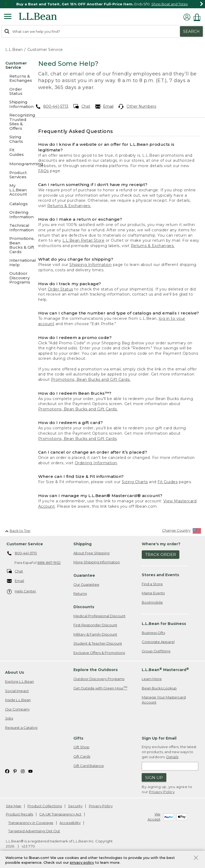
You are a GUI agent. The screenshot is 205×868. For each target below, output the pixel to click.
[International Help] (15, 263)
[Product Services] (15, 175)
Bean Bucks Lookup (159, 688)
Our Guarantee (86, 584)
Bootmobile (152, 602)
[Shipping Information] (15, 105)
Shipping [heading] (82, 544)
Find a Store (152, 584)
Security (75, 806)
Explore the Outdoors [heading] (96, 670)
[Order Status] (15, 92)
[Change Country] (182, 532)
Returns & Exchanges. (69, 206)
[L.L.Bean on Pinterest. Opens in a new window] (15, 771)
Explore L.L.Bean (19, 681)
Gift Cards (82, 756)
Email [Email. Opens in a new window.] (105, 107)
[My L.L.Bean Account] (15, 190)
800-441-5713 (52, 106)
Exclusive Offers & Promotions (99, 653)
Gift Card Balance (89, 766)
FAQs (44, 171)
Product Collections (45, 806)
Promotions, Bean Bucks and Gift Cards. (91, 380)
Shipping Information (90, 265)
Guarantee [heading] (84, 575)
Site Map (14, 806)
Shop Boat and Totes (169, 4)
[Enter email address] (170, 766)
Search (191, 31)
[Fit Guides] (15, 153)
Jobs (9, 718)
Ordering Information (96, 463)
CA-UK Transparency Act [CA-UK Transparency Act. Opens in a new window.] (60, 814)
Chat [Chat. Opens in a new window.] (82, 107)
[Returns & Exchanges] (15, 79)
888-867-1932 (49, 563)
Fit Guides (167, 482)
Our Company (17, 709)
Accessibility (70, 823)
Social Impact (17, 691)
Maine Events (153, 593)
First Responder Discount (95, 625)
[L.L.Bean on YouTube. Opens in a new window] (30, 771)
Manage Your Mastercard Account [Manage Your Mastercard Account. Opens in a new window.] (164, 700)
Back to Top (18, 531)
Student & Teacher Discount (98, 643)
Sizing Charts (135, 482)
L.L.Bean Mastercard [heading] (165, 670)
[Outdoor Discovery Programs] (15, 278)
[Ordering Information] (15, 215)
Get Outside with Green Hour (100, 688)
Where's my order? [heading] (161, 544)
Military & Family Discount (95, 634)
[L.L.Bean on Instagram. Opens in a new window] (23, 771)
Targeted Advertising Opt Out (34, 831)
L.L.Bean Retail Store (84, 240)
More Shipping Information (97, 562)
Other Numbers (137, 107)
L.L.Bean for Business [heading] (164, 624)
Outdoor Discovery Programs (99, 679)
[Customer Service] (15, 66)
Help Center (22, 592)
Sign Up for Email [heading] (159, 738)
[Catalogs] (15, 204)
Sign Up (154, 778)
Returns (80, 594)
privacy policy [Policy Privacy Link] (82, 863)
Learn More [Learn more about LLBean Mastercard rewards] (152, 679)
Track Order (161, 554)
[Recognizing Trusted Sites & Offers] (15, 122)
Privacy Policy (162, 792)
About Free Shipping (91, 553)
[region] (102, 4)
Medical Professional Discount (99, 616)
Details (172, 757)
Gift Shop (81, 747)
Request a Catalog (21, 728)
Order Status (60, 289)
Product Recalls (19, 814)
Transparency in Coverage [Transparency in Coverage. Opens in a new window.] (31, 823)
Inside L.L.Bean (18, 700)
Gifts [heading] (78, 738)
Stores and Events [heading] (160, 575)
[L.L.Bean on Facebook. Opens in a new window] (7, 771)
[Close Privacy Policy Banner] (196, 858)
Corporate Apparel (158, 642)
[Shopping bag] (198, 17)
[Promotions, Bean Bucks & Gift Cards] (15, 245)
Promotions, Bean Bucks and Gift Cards (78, 439)
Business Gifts (153, 633)
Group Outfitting (156, 651)
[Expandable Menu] (8, 17)
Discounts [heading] (84, 607)
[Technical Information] (15, 228)
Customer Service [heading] (25, 544)
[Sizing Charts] (15, 140)
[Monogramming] (15, 164)
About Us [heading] (15, 672)
